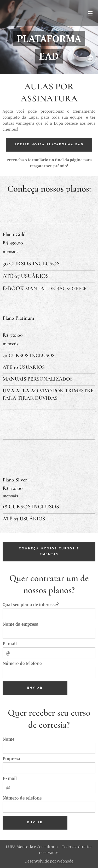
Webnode (65, 861)
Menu (90, 13)
